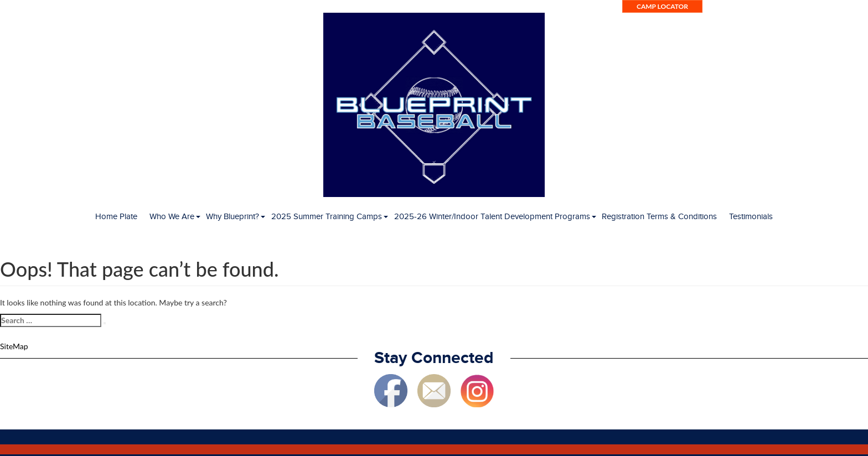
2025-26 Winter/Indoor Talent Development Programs (492, 217)
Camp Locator (662, 6)
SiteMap (14, 346)
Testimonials (751, 217)
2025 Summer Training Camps (327, 217)
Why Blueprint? (232, 217)
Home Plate (116, 217)
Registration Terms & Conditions (659, 217)
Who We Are (172, 217)
